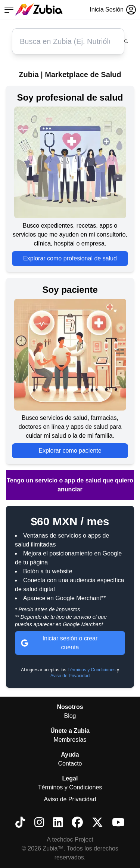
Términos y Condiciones (92, 670)
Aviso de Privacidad (70, 676)
